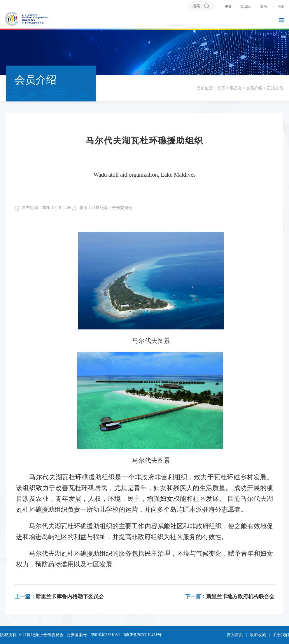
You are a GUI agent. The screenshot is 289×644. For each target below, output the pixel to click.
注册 (281, 6)
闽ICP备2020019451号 (142, 635)
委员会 (236, 88)
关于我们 (281, 635)
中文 (228, 6)
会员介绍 (254, 88)
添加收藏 (258, 635)
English (246, 6)
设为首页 (235, 635)
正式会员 (275, 88)
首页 (221, 88)
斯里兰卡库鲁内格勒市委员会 (59, 596)
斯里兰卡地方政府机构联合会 (230, 596)
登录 (264, 6)
